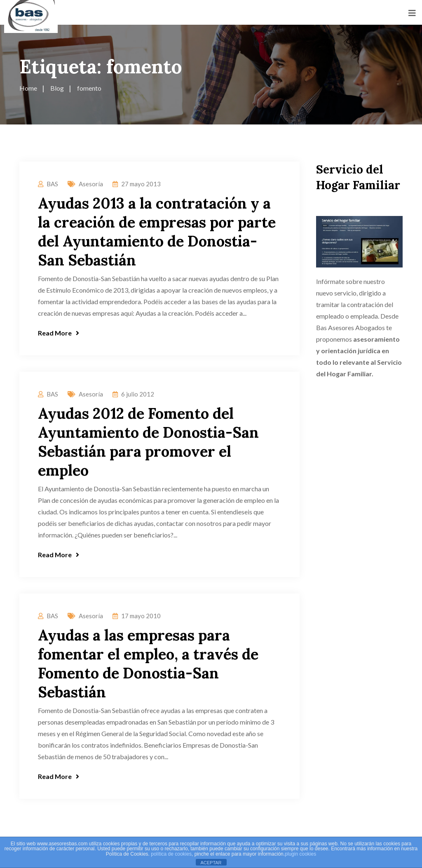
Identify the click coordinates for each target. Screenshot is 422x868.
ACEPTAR (211, 863)
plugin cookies (300, 854)
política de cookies (171, 854)
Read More (59, 333)
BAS (52, 184)
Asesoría (91, 184)
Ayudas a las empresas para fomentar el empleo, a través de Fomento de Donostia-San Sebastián (148, 664)
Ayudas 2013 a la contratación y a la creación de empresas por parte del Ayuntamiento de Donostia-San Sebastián (157, 232)
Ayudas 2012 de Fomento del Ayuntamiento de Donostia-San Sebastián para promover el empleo (148, 442)
